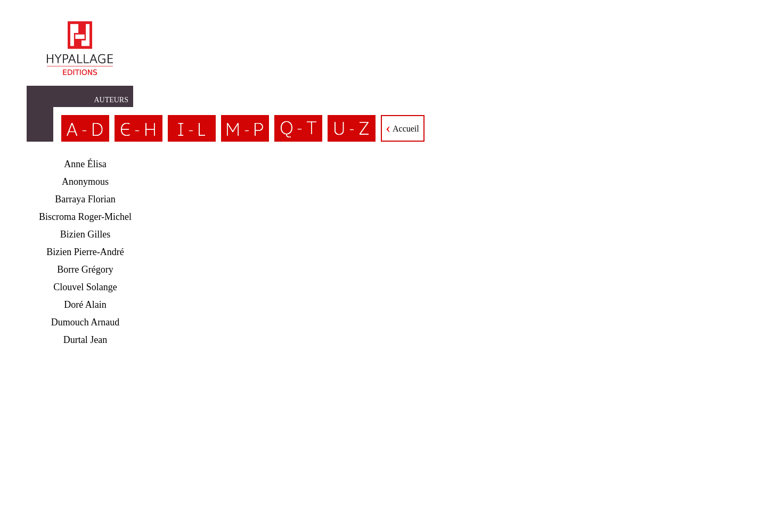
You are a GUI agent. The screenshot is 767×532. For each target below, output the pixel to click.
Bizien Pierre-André (85, 252)
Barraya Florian (85, 199)
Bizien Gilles (85, 234)
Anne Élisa (85, 164)
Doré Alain (85, 305)
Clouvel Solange (85, 287)
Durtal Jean (85, 340)
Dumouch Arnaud (85, 322)
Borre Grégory (85, 269)
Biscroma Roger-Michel (85, 217)
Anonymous (85, 182)
